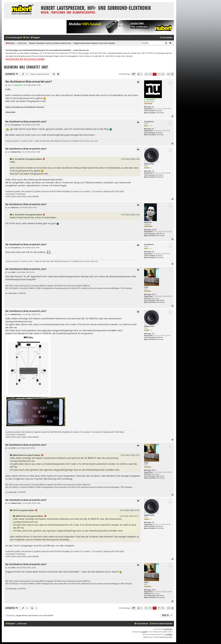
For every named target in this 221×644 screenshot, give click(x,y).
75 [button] (150, 74)
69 (153, 129)
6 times (159, 111)
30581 (154, 230)
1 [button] (141, 74)
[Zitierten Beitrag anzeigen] (44, 159)
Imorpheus (149, 122)
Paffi (146, 287)
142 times (160, 113)
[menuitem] (26, 38)
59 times (160, 177)
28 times (159, 175)
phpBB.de (169, 634)
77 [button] (159, 74)
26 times (160, 135)
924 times (160, 236)
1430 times (160, 234)
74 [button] (146, 74)
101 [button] (168, 74)
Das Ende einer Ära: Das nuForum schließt (25, 59)
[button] (134, 74)
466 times (160, 300)
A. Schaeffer (150, 99)
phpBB (144, 632)
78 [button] (163, 74)
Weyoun (148, 222)
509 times (160, 302)
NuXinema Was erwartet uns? (26, 67)
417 (153, 171)
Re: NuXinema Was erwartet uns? (29, 82)
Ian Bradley (168, 629)
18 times (159, 133)
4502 (154, 294)
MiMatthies (149, 164)
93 (153, 107)
